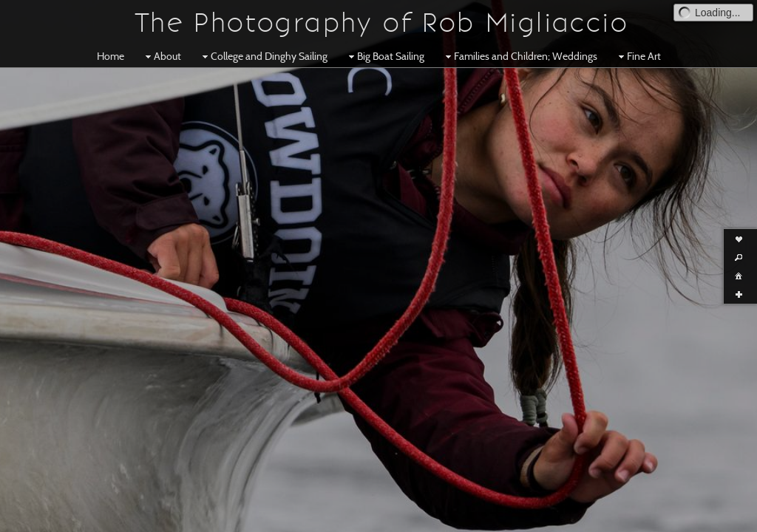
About (162, 56)
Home (111, 56)
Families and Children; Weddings (520, 56)
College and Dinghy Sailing (263, 56)
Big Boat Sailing (385, 56)
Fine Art (638, 56)
